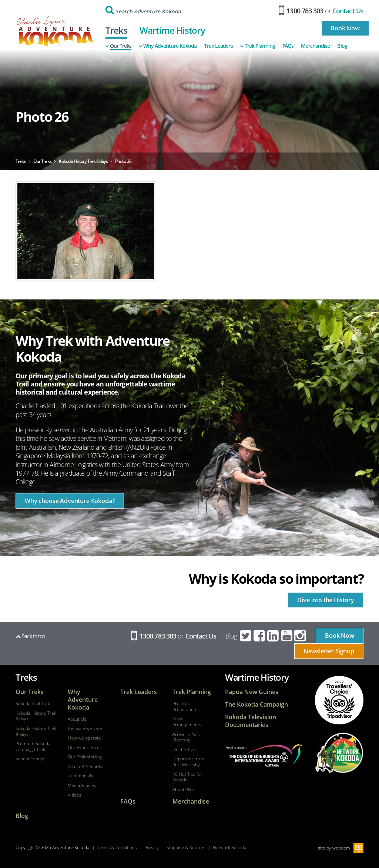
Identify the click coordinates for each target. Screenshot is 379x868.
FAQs (288, 46)
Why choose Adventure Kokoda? (70, 501)
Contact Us (348, 11)
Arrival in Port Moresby (186, 737)
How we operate (84, 738)
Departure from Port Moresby (188, 762)
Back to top (30, 636)
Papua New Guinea (252, 692)
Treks (117, 30)
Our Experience (84, 748)
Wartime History (172, 30)
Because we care (85, 728)
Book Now (345, 28)
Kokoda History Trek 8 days (36, 716)
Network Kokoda (229, 847)
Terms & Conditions (117, 847)
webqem (341, 848)
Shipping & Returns (186, 847)
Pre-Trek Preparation (184, 706)
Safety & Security (85, 767)
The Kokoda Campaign (256, 705)
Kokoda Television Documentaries (251, 721)
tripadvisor (339, 700)
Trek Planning (258, 46)
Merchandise (315, 46)
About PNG (184, 790)
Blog (342, 46)
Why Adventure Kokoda (168, 46)
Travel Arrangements (187, 722)
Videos (75, 795)
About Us (77, 719)
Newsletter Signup (329, 651)
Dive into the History (326, 600)
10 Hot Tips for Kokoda (187, 777)
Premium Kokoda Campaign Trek (33, 746)
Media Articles (82, 785)
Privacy (152, 847)
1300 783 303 (301, 11)
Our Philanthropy (85, 757)
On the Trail (184, 750)
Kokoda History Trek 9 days (36, 731)
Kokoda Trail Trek (33, 704)
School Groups (31, 759)
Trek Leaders (218, 46)
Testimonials (81, 776)
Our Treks (119, 46)
